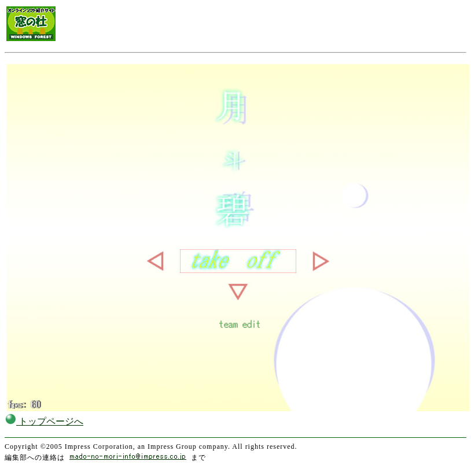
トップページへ (44, 421)
